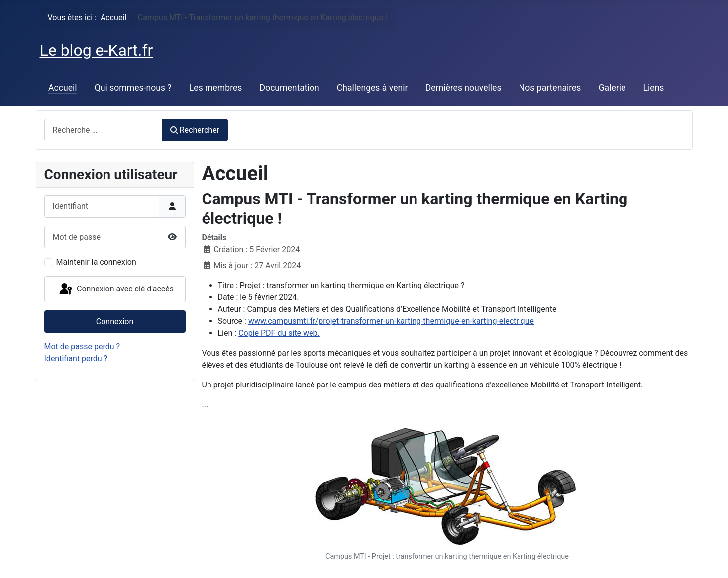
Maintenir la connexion (96, 262)
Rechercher (195, 130)
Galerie (612, 88)
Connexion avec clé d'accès (116, 289)
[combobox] (103, 130)
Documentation (290, 88)
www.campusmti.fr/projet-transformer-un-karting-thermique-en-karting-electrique (391, 321)
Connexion (115, 322)
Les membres (216, 88)
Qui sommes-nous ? (133, 88)
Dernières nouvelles (464, 88)
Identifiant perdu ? (76, 358)
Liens (654, 88)
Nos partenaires (550, 88)
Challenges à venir (372, 88)
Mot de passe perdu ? (82, 346)
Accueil (62, 88)
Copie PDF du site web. (279, 333)
